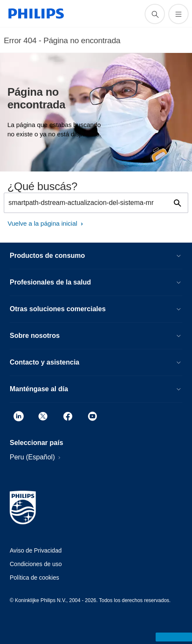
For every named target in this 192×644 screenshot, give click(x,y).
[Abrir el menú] (178, 14)
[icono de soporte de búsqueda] (155, 14)
